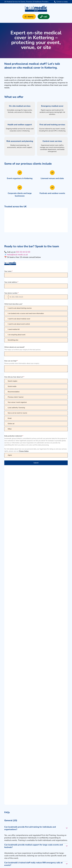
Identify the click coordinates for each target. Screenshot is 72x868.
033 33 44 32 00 (23, 252)
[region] (36, 220)
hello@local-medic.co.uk (17, 255)
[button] (29, 17)
